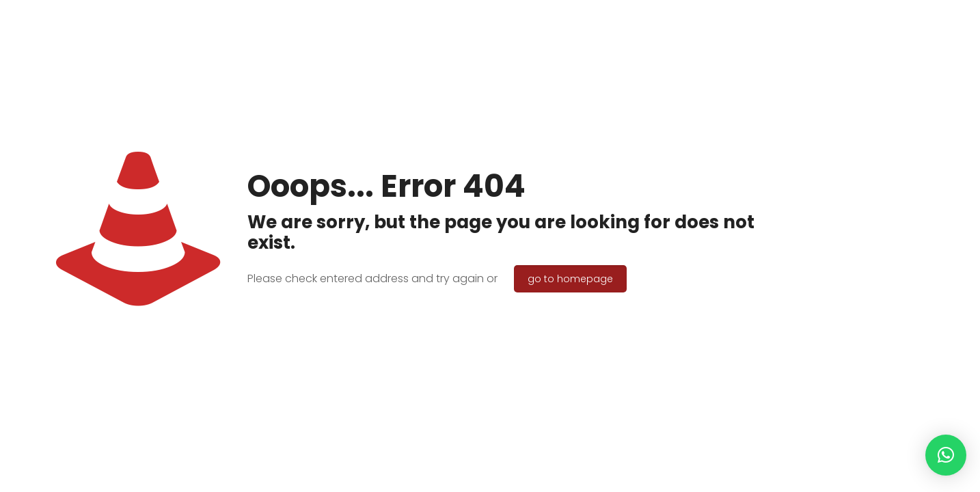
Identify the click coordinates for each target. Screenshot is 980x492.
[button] (946, 455)
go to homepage (570, 279)
